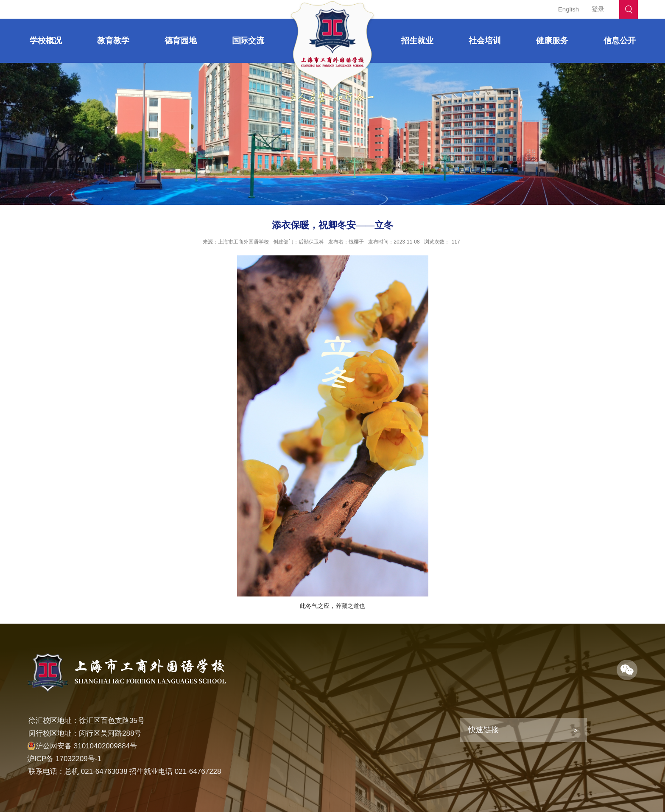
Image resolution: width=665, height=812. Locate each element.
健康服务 (552, 41)
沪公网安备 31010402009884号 (82, 746)
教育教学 (113, 41)
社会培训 (485, 41)
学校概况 (46, 41)
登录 (598, 9)
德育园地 (181, 41)
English (569, 9)
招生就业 (417, 41)
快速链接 (483, 730)
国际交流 (248, 41)
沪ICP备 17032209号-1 (64, 759)
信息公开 (620, 41)
